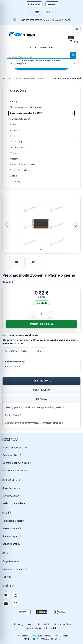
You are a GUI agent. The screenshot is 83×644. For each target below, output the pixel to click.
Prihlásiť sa (34, 4)
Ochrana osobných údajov (17, 463)
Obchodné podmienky (15, 470)
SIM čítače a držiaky (20, 170)
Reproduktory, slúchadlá (23, 164)
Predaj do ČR (62, 625)
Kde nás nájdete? (12, 536)
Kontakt (52, 4)
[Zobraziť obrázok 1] (17, 262)
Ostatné (14, 159)
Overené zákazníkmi (13, 455)
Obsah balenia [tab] (42, 390)
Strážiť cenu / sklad (16, 351)
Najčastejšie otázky (13, 521)
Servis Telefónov (35, 628)
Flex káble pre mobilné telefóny (27, 107)
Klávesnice (16, 124)
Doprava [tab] (41, 399)
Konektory (16, 130)
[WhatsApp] (15, 604)
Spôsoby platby (11, 496)
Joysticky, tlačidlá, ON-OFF (26, 113)
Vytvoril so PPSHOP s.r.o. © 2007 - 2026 (42, 639)
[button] (76, 225)
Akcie (30, 625)
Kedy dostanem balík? (14, 503)
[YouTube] (6, 604)
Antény (14, 101)
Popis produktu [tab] (42, 381)
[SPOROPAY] (24, 612)
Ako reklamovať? (12, 528)
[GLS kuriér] (42, 612)
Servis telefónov (11, 544)
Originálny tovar (11, 561)
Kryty (13, 136)
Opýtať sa (40, 351)
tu (67, 636)
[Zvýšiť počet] (50, 314)
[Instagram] (15, 595)
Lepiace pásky (18, 147)
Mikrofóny (15, 153)
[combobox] (42, 63)
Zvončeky (15, 181)
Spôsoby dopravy (12, 488)
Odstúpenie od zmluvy (15, 569)
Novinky (19, 625)
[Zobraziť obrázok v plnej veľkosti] (41, 225)
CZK (48, 12)
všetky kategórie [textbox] (17, 63)
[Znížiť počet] (33, 314)
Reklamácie (44, 625)
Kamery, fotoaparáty (21, 119)
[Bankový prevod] (59, 612)
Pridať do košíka (41, 324)
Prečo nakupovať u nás (15, 448)
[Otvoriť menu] (77, 29)
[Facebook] (6, 595)
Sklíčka (14, 176)
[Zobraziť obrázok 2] (33, 262)
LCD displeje (17, 142)
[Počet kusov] (41, 314)
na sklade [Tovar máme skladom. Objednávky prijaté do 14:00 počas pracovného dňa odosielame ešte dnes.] (41, 303)
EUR (37, 12)
